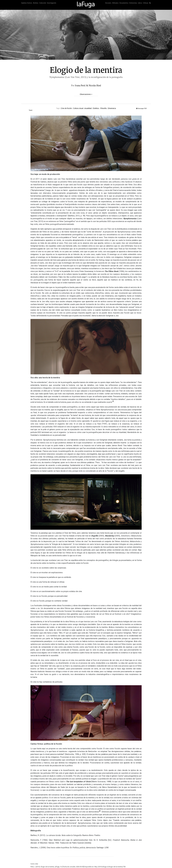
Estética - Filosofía (100, 108)
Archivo (36, 3)
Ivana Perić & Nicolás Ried (88, 85)
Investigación (52, 3)
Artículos (115, 3)
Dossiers (108, 3)
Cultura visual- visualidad (82, 108)
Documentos (124, 3)
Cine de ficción (66, 108)
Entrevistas (133, 3)
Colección (43, 3)
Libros (140, 3)
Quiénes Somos (27, 3)
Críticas (146, 3)
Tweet (30, 110)
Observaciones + (86, 94)
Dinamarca (112, 108)
